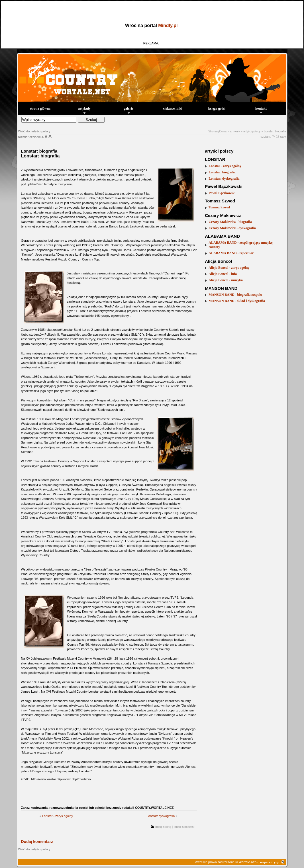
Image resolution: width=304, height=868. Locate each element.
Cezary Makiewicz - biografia (230, 222)
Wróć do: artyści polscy (34, 131)
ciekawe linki (173, 108)
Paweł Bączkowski (222, 193)
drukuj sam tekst (184, 827)
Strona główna (217, 131)
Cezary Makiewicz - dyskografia (232, 228)
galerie (129, 110)
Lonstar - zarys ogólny (58, 816)
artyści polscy (252, 131)
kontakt (261, 110)
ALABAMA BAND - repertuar (231, 253)
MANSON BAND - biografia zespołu (235, 295)
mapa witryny (270, 862)
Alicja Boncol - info (223, 274)
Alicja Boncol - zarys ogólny (229, 268)
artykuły (84, 110)
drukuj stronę (163, 827)
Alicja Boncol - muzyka (226, 280)
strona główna (40, 108)
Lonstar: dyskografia (161, 816)
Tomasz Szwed (219, 207)
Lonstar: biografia (275, 131)
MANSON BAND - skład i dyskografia (237, 301)
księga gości (217, 108)
